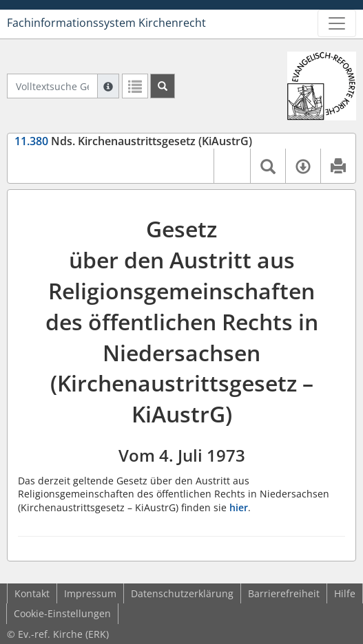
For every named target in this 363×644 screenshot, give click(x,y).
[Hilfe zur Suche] (108, 86)
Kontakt (32, 593)
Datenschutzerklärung (182, 593)
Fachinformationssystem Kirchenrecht (106, 23)
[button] (232, 166)
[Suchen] (163, 86)
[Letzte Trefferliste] (135, 86)
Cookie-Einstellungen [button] (62, 613)
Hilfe (345, 593)
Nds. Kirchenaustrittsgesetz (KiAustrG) (133, 141)
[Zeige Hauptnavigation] (337, 23)
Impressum (90, 593)
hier (239, 507)
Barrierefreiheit (284, 593)
